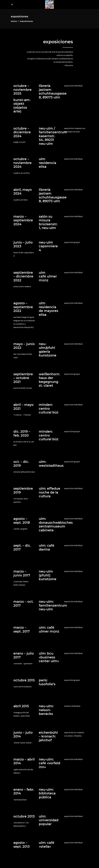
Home (14, 21)
